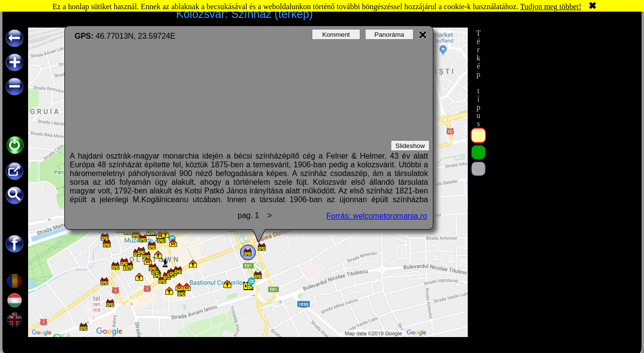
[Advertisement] (561, 173)
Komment (336, 35)
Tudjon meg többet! (551, 7)
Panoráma (389, 35)
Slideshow (410, 146)
